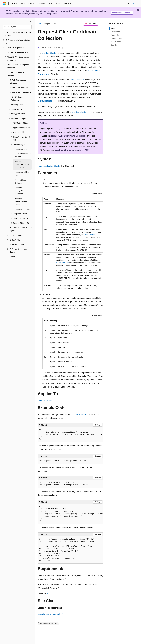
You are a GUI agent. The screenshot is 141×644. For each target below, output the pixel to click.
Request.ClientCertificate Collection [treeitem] (22, 165)
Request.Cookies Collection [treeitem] (22, 174)
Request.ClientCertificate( (49, 166)
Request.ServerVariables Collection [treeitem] (21, 202)
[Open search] (129, 3)
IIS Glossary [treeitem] (10, 257)
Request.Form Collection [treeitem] (21, 181)
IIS (48, 594)
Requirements (116, 42)
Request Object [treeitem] (21, 149)
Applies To (115, 35)
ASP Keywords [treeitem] (17, 105)
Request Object (51, 24)
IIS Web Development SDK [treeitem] (18, 52)
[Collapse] (31, 22)
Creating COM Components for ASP (72, 150)
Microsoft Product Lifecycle (74, 11)
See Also (114, 45)
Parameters (115, 32)
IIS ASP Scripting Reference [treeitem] (18, 99)
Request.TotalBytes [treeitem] (23, 209)
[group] (70, 435)
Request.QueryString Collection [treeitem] (20, 191)
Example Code (116, 38)
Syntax (114, 28)
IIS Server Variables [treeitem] (17, 244)
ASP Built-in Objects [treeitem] (21, 123)
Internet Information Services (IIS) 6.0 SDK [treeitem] (18, 34)
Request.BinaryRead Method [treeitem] (23, 155)
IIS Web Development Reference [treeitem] (18, 82)
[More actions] (101, 24)
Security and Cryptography (50, 614)
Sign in (135, 3)
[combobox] (17, 27)
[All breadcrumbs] (40, 24)
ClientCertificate (49, 53)
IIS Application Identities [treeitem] (18, 88)
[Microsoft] (5, 3)
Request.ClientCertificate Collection (68, 136)
